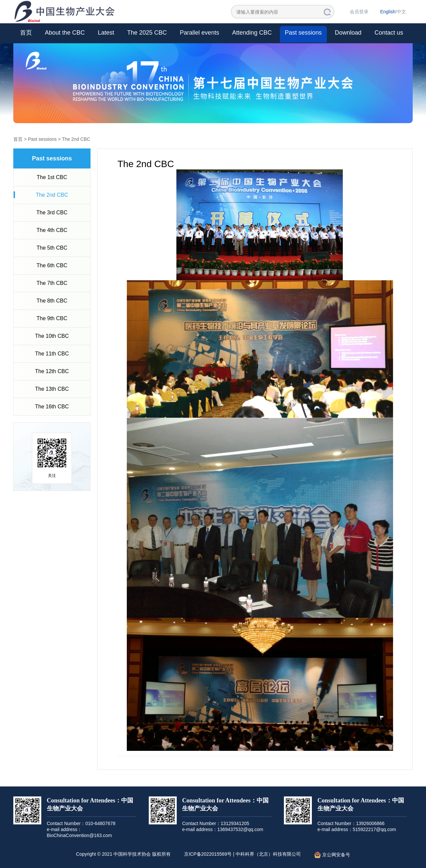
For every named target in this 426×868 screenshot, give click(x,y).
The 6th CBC (52, 265)
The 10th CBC (52, 336)
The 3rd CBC (52, 213)
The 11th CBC (52, 354)
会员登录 (359, 12)
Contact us (389, 33)
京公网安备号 (332, 855)
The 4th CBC (52, 230)
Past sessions (303, 33)
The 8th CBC (52, 301)
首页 (26, 33)
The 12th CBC (52, 371)
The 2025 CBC (147, 33)
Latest (106, 33)
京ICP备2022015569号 (208, 854)
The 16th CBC (52, 407)
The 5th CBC (52, 248)
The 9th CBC (52, 318)
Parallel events (199, 33)
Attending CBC (252, 33)
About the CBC (65, 33)
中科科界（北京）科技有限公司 (268, 854)
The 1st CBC (52, 177)
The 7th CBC (52, 283)
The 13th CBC (52, 389)
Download (348, 33)
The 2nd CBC (76, 139)
